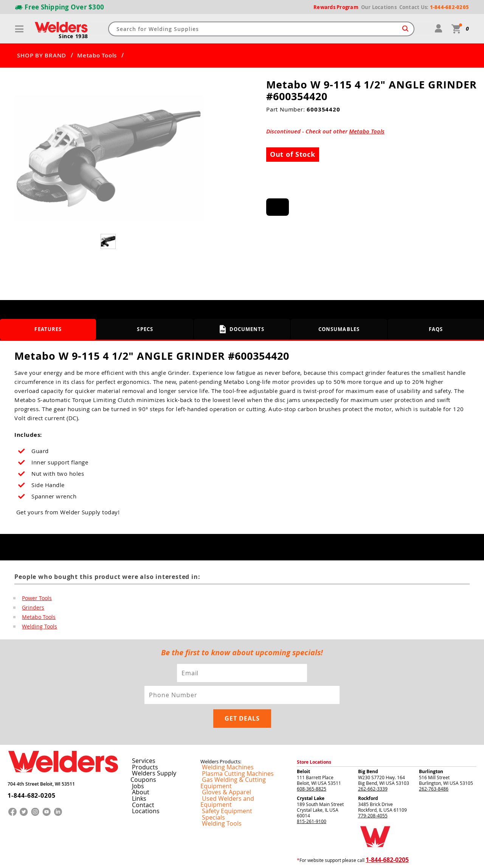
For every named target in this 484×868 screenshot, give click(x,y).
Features (48, 329)
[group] (109, 158)
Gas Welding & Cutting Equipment (236, 757)
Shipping (373, 856)
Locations (141, 781)
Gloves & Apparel (219, 763)
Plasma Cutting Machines (227, 751)
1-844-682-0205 (26, 768)
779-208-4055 (373, 793)
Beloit (303, 749)
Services (140, 739)
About (137, 763)
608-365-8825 (312, 766)
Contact (139, 775)
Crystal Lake (311, 776)
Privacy (358, 856)
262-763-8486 (434, 766)
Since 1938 (74, 36)
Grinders (32, 608)
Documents (242, 329)
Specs (145, 329)
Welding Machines (220, 745)
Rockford (368, 776)
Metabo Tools (97, 56)
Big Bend (368, 749)
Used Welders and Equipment (232, 769)
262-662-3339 (373, 766)
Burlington (431, 749)
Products (141, 745)
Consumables (339, 329)
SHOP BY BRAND (42, 56)
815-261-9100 (312, 799)
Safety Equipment (219, 775)
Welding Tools (37, 628)
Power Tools (36, 598)
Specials (209, 781)
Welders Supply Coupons (159, 751)
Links (136, 769)
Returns (341, 856)
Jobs (135, 757)
